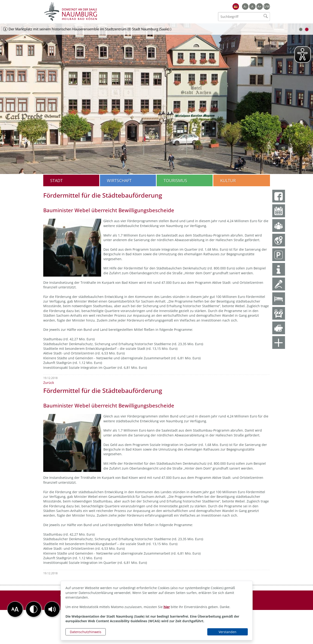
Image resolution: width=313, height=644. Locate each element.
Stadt (56, 180)
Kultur (228, 180)
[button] (52, 609)
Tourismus (175, 180)
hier (167, 607)
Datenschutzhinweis (86, 632)
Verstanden (228, 632)
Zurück (49, 383)
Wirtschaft (119, 180)
